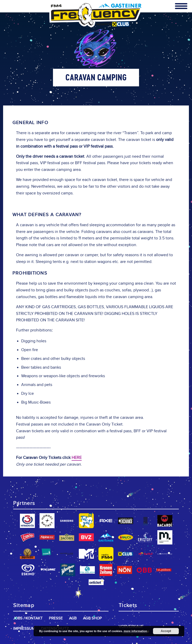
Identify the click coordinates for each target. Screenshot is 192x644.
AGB (73, 618)
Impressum (24, 629)
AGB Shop (92, 618)
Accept (166, 631)
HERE (77, 458)
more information (135, 631)
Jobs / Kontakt (28, 618)
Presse (56, 618)
